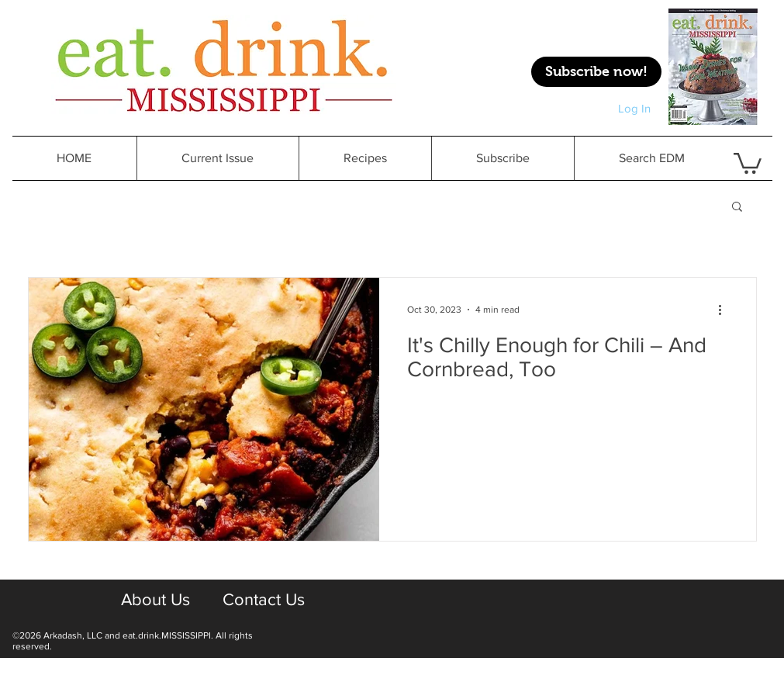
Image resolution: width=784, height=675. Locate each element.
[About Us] (156, 601)
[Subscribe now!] (596, 72)
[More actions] (726, 310)
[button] (737, 208)
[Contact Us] (264, 601)
